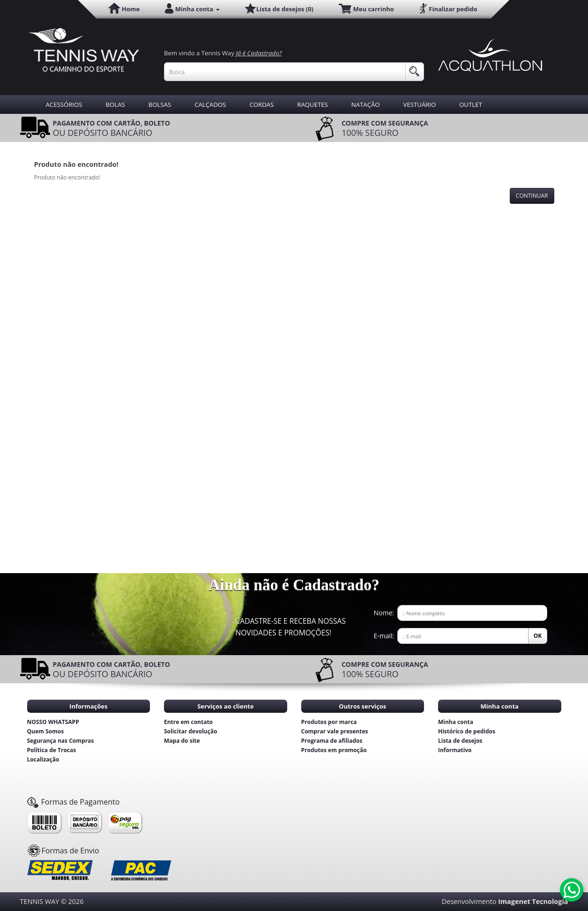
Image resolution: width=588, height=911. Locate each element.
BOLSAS (160, 105)
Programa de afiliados (332, 741)
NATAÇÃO (366, 105)
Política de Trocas (52, 750)
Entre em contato (188, 722)
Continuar (532, 196)
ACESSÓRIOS (64, 105)
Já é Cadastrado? (259, 53)
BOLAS (115, 105)
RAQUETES (313, 105)
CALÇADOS (210, 105)
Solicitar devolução (191, 731)
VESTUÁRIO (420, 105)
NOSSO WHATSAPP (53, 722)
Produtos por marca (329, 722)
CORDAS (261, 105)
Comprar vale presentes (335, 731)
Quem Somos (46, 731)
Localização (43, 759)
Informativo (455, 750)
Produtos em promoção (334, 750)
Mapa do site (182, 741)
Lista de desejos (460, 741)
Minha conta (456, 722)
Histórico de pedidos (467, 731)
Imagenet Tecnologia (533, 901)
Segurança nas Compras (61, 741)
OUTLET (471, 105)
